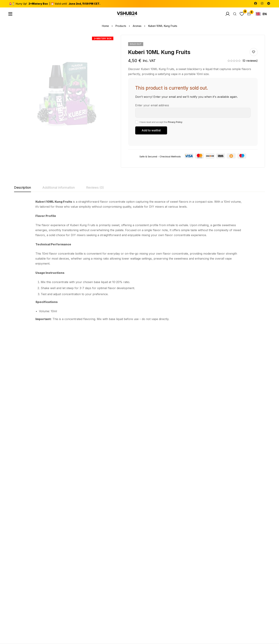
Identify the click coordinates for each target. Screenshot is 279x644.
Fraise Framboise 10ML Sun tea (153, 405)
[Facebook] (256, 3)
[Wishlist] (241, 15)
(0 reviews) (250, 63)
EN (261, 15)
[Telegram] (269, 3)
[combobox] (261, 15)
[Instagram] (262, 3)
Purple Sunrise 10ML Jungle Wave (70, 499)
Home (105, 28)
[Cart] (248, 15)
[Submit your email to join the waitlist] (151, 133)
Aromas (138, 28)
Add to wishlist (254, 54)
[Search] (233, 15)
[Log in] (225, 15)
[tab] (23, 190)
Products (121, 28)
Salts (105, 491)
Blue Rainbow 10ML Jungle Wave (29, 405)
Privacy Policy (175, 124)
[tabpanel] (139, 263)
